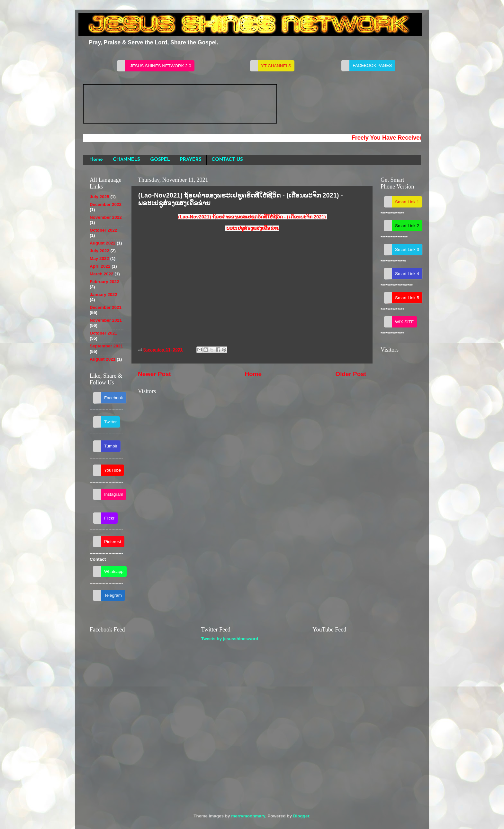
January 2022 (104, 295)
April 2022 (100, 266)
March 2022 (102, 274)
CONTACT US (227, 160)
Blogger (301, 816)
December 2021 (106, 307)
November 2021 (106, 320)
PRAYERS (191, 160)
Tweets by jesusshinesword (230, 639)
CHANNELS (126, 160)
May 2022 (99, 258)
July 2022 (99, 251)
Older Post (351, 374)
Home (96, 160)
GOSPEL (160, 160)
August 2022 (103, 243)
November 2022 (106, 217)
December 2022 (106, 204)
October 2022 (104, 230)
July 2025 (99, 197)
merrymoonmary (248, 816)
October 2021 (104, 333)
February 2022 (104, 282)
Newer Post (154, 374)
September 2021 (106, 346)
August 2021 (103, 359)
